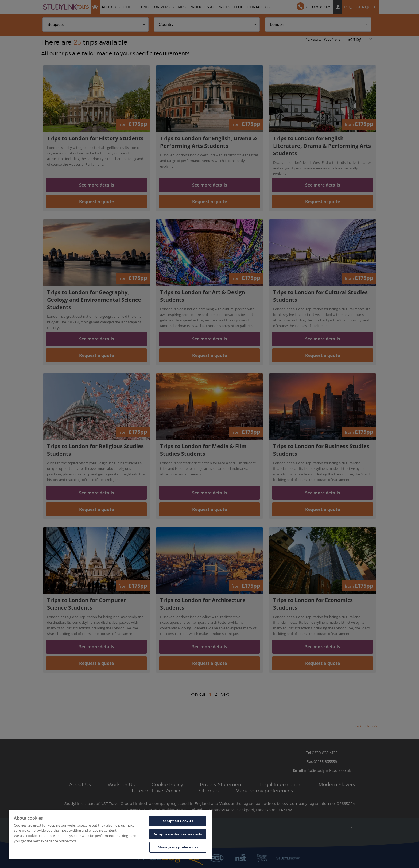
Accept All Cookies (178, 821)
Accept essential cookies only (178, 834)
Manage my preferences (178, 847)
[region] (110, 835)
